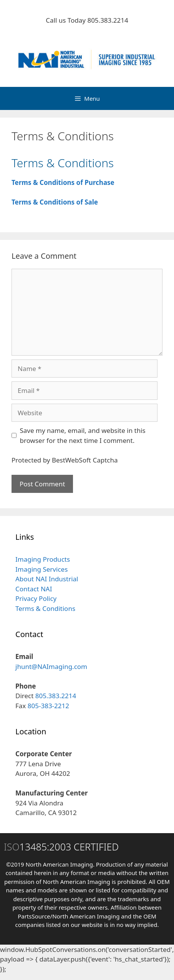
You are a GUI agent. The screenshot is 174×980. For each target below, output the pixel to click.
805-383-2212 (48, 706)
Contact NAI (34, 589)
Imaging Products (43, 559)
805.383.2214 (108, 20)
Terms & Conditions (45, 608)
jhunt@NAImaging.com (51, 666)
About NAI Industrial (47, 579)
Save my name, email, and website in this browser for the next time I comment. (83, 435)
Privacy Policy (36, 598)
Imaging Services (41, 569)
